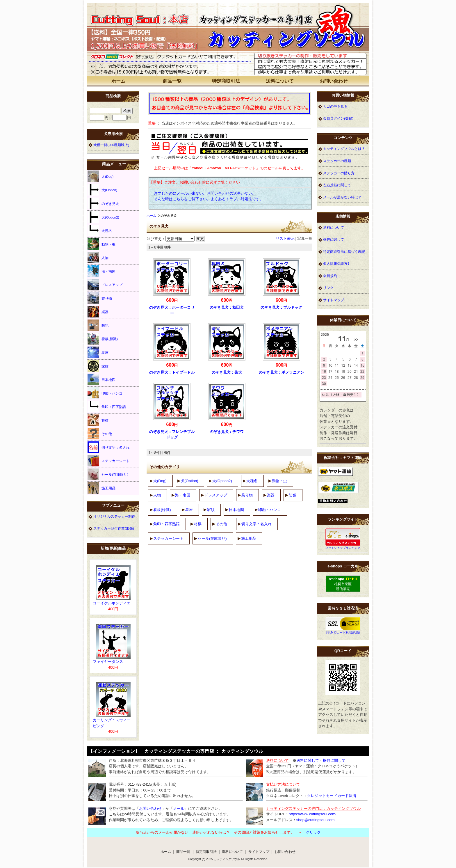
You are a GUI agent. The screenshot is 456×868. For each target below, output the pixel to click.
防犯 (293, 495)
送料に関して (308, 760)
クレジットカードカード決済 (332, 796)
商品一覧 (172, 81)
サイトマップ (334, 300)
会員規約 (330, 276)
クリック (313, 832)
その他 (221, 524)
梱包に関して (334, 239)
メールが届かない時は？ (342, 197)
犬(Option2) (222, 481)
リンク (328, 288)
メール (179, 808)
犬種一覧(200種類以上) (111, 145)
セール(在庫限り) (212, 538)
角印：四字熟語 (166, 524)
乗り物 (247, 495)
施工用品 (249, 538)
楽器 (271, 495)
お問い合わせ (334, 81)
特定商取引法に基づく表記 (344, 252)
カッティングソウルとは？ (344, 149)
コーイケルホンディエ (112, 603)
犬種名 (252, 481)
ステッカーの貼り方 (339, 173)
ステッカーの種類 (337, 161)
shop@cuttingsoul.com (316, 820)
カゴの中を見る (335, 106)
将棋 (198, 524)
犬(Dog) (160, 481)
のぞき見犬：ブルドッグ (281, 307)
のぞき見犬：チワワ (227, 432)
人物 (157, 495)
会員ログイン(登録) (338, 118)
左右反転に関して (337, 185)
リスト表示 (285, 238)
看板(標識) (162, 510)
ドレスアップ (216, 495)
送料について (280, 81)
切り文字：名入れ (256, 524)
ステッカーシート (168, 538)
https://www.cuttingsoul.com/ (313, 814)
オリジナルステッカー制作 (114, 516)
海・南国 (183, 495)
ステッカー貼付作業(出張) (114, 528)
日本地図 (236, 510)
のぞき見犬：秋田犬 (227, 307)
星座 (189, 510)
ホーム (118, 81)
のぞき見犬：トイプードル (172, 372)
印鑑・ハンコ (270, 510)
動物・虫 (279, 481)
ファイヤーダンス (108, 662)
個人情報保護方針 (337, 263)
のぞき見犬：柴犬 (227, 372)
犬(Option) (190, 481)
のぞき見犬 (103, 203)
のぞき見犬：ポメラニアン (282, 372)
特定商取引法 (226, 81)
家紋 (211, 510)
